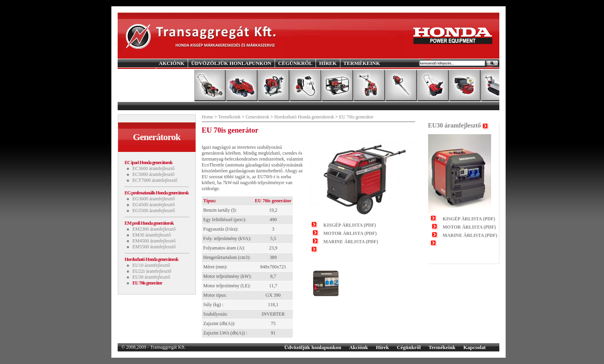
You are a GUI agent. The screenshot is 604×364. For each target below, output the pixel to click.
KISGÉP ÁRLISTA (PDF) (350, 225)
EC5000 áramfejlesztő (154, 174)
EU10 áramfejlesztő (151, 265)
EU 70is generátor (148, 283)
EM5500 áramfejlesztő (154, 247)
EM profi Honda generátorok (149, 223)
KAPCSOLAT (175, 71)
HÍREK (328, 63)
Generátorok (257, 117)
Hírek (382, 347)
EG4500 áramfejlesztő (154, 205)
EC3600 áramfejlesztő (154, 168)
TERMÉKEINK (362, 63)
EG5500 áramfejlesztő (154, 211)
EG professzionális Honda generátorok (157, 193)
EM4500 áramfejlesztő (154, 241)
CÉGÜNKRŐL (295, 63)
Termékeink (229, 117)
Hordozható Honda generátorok (151, 259)
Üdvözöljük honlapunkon (313, 347)
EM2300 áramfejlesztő (154, 229)
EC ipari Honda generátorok (149, 163)
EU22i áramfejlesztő (152, 271)
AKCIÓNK (172, 63)
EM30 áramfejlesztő (152, 235)
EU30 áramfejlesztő (151, 277)
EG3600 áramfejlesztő (154, 199)
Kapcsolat (474, 347)
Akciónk (358, 347)
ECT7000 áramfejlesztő (155, 180)
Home (208, 117)
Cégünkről (409, 347)
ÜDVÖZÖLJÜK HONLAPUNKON (231, 63)
